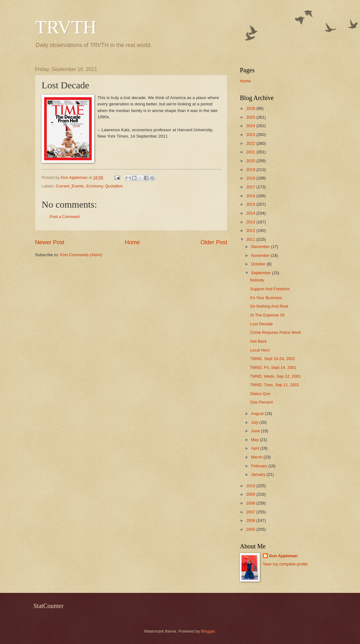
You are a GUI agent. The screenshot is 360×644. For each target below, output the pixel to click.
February (260, 466)
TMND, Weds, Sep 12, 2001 (275, 376)
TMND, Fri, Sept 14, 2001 (273, 367)
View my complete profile (285, 564)
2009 (251, 494)
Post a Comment (65, 217)
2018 (251, 178)
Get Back (258, 341)
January (259, 474)
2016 (251, 196)
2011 (251, 239)
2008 (251, 503)
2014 (251, 213)
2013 (251, 222)
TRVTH (66, 27)
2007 (251, 512)
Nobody (257, 280)
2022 (251, 143)
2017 (251, 187)
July (255, 422)
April (255, 448)
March (257, 457)
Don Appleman (283, 556)
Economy (95, 186)
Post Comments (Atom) (81, 255)
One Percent (261, 402)
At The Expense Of (267, 315)
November (261, 255)
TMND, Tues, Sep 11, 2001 (275, 385)
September (261, 273)
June (256, 431)
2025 (251, 117)
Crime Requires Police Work (275, 332)
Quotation (114, 186)
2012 (251, 230)
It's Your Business (266, 298)
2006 (251, 520)
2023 (251, 135)
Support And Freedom (270, 289)
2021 (251, 152)
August (258, 414)
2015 (251, 204)
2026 (251, 108)
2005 (251, 529)
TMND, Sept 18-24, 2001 (273, 359)
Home (132, 242)
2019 (251, 170)
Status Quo (260, 394)
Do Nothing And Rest (269, 306)
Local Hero (260, 350)
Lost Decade (261, 324)
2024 (251, 126)
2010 (251, 486)
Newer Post (50, 242)
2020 (251, 161)
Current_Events (70, 186)
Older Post (214, 242)
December (261, 247)
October (259, 264)
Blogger (208, 631)
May (255, 440)
